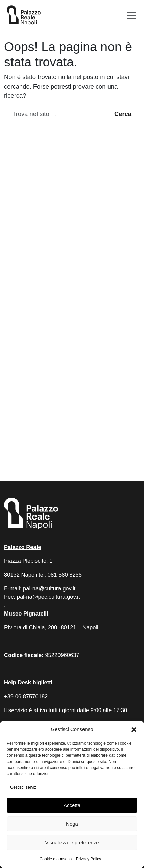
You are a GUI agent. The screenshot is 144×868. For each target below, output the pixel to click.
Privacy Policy (89, 859)
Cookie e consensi (56, 859)
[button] (134, 730)
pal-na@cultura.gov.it (49, 589)
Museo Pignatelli (26, 614)
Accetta (72, 805)
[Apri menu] (132, 16)
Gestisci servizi (24, 787)
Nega (72, 824)
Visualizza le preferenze (72, 842)
